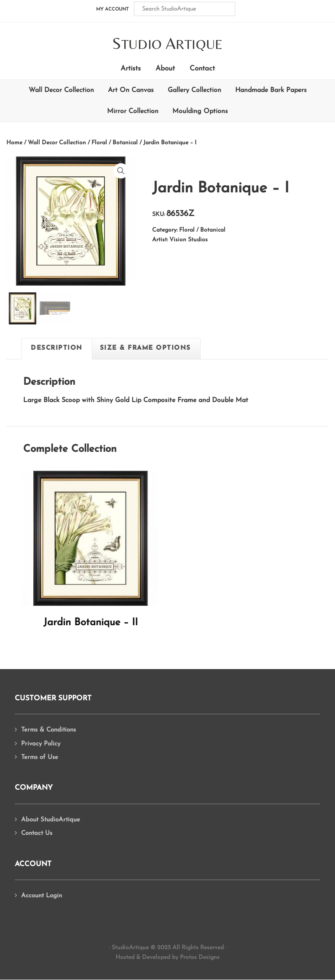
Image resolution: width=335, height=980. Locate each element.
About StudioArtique (51, 820)
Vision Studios (189, 240)
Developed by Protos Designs (181, 957)
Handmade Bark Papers (271, 90)
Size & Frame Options (145, 348)
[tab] (57, 348)
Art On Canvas (131, 90)
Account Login (42, 896)
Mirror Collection (133, 111)
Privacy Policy (41, 744)
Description (57, 348)
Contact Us (37, 833)
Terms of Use (40, 757)
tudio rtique (167, 44)
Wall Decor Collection (61, 90)
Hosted (125, 957)
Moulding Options (200, 111)
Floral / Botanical (115, 143)
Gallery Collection (194, 90)
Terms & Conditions (48, 730)
